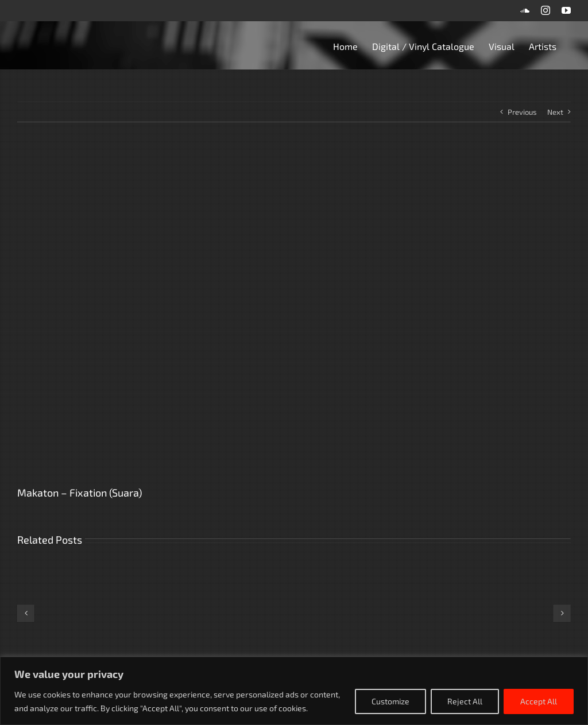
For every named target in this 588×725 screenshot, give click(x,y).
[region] (294, 691)
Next (555, 112)
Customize (390, 701)
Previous (522, 112)
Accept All (539, 701)
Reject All (465, 701)
